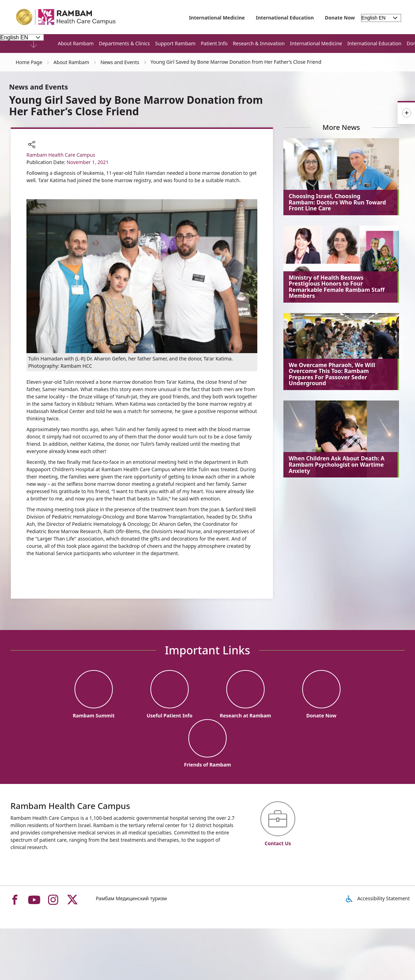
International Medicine (217, 18)
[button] (32, 145)
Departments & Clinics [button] (124, 43)
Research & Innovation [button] (259, 43)
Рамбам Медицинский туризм (131, 898)
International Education (285, 18)
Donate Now (340, 18)
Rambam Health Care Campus (61, 155)
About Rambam (76, 43)
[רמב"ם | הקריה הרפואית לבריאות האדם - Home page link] (66, 17)
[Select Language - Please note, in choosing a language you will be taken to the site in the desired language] (22, 37)
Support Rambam (175, 43)
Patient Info (214, 43)
